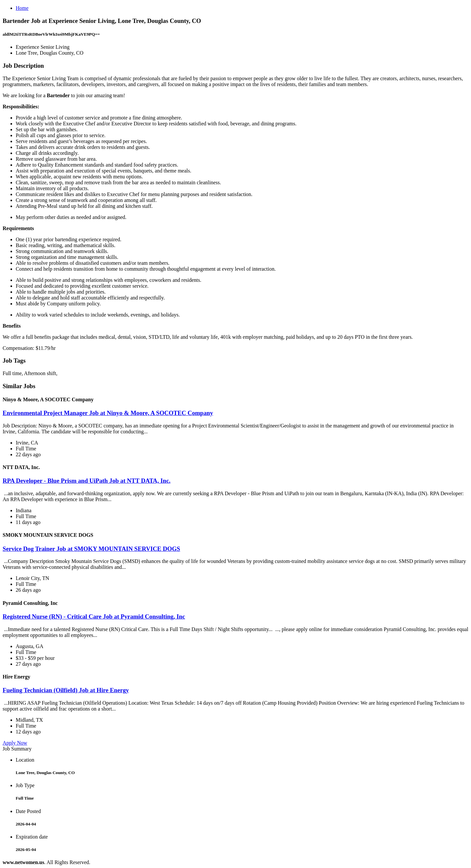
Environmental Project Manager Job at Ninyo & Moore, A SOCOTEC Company (108, 413)
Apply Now (15, 743)
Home (22, 8)
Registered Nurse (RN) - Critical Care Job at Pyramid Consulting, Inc (94, 616)
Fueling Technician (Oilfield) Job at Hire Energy (66, 690)
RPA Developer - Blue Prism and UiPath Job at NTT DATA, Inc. (87, 481)
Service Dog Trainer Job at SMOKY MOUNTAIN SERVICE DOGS (91, 549)
